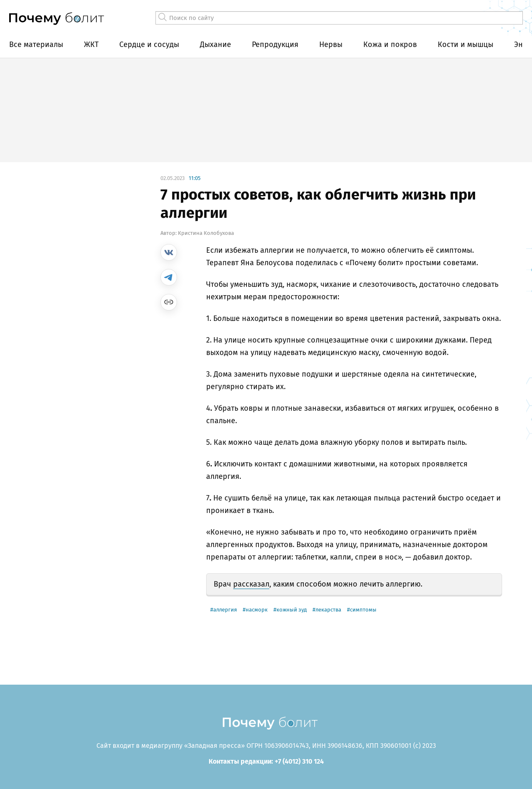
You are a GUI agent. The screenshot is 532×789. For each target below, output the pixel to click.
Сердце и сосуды (149, 44)
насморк (257, 610)
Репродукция (275, 44)
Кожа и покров (390, 44)
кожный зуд (292, 610)
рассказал (251, 584)
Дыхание (216, 44)
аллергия (225, 610)
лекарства (328, 610)
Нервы (331, 44)
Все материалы (36, 44)
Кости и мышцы (465, 44)
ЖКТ (91, 44)
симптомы (363, 610)
